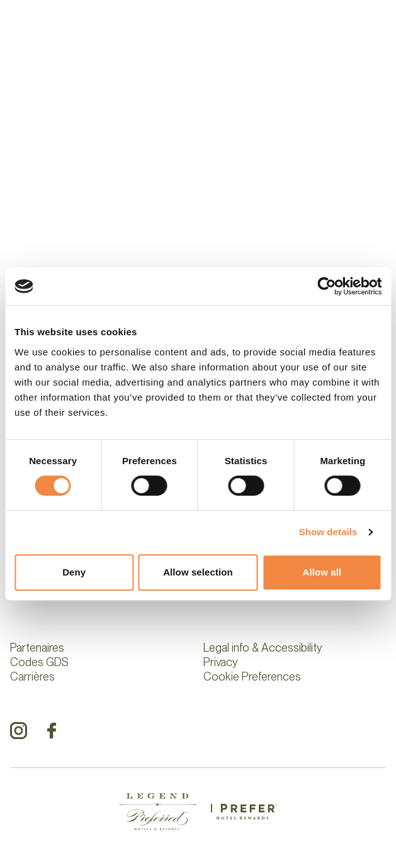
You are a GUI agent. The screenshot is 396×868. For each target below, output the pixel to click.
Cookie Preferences (252, 676)
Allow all (322, 572)
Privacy (221, 662)
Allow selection (198, 572)
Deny (74, 572)
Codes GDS (39, 662)
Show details (328, 532)
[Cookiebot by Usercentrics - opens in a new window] (326, 286)
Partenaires (37, 648)
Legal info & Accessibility (263, 648)
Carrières (32, 676)
